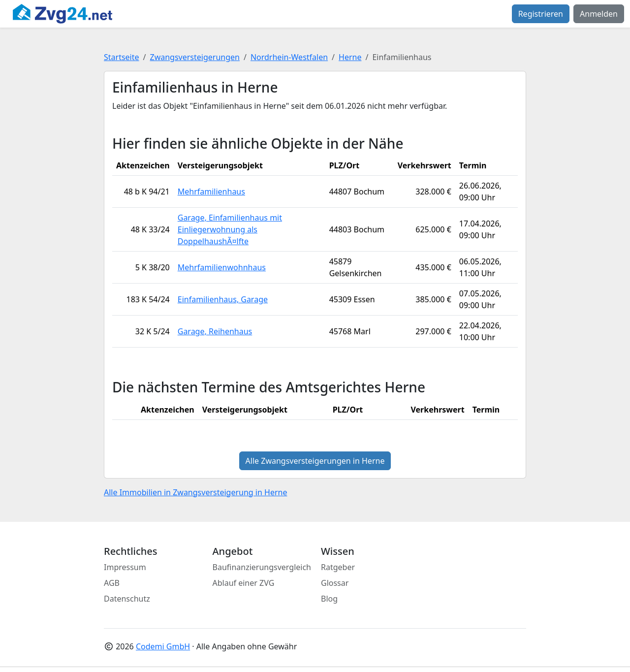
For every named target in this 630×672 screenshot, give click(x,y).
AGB (112, 583)
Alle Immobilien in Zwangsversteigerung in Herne (195, 492)
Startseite (122, 57)
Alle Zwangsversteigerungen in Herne (315, 461)
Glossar (335, 583)
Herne (350, 57)
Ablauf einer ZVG (244, 583)
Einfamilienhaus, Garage (223, 299)
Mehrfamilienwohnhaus (222, 267)
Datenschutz (127, 599)
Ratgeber (338, 567)
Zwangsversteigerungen (195, 57)
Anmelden (599, 14)
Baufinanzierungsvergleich (262, 567)
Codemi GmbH (163, 646)
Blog (329, 599)
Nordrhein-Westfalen (289, 57)
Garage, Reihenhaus (215, 331)
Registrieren (541, 14)
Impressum (125, 567)
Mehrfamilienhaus (211, 192)
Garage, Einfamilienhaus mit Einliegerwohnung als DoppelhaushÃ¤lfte (230, 229)
